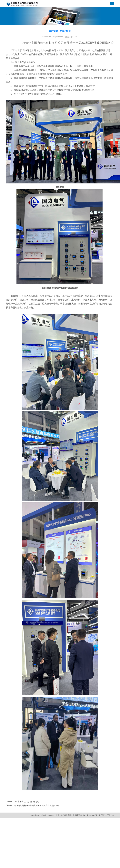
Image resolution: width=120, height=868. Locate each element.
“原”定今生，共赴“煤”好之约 (27, 802)
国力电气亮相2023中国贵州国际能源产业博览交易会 (37, 806)
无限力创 (111, 815)
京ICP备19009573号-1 (90, 815)
